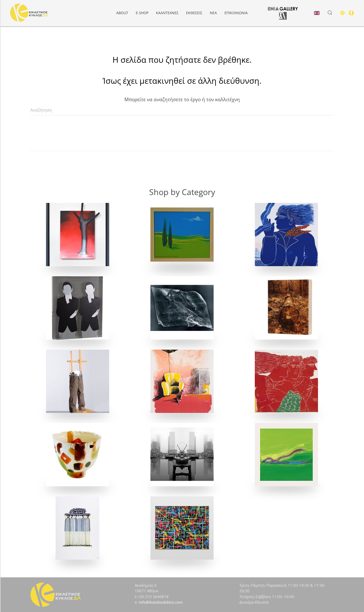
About (122, 13)
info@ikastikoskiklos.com (161, 602)
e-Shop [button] (142, 13)
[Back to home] (29, 13)
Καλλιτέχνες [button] (167, 13)
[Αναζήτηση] (182, 110)
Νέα (213, 13)
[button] (330, 13)
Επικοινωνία (236, 13)
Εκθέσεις (194, 13)
